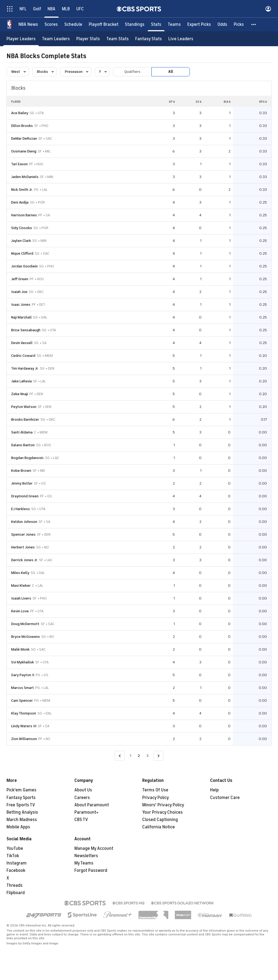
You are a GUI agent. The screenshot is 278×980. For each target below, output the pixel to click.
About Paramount (92, 805)
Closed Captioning (160, 820)
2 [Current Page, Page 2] (139, 756)
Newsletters (86, 856)
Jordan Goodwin (24, 266)
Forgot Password (91, 870)
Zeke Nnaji (20, 394)
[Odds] (222, 24)
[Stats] (156, 24)
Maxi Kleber (21, 586)
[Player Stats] (88, 39)
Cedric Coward (23, 356)
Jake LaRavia (21, 381)
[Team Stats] (118, 39)
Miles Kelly (20, 573)
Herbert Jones (23, 547)
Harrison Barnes (24, 215)
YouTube (15, 848)
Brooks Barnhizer (25, 419)
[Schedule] (73, 24)
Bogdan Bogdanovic (27, 458)
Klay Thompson (24, 713)
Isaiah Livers (21, 598)
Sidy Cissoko (22, 228)
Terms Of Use (155, 790)
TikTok (13, 856)
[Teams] (174, 24)
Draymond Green (25, 496)
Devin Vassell (22, 343)
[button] (254, 24)
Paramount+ (86, 812)
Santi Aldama (22, 432)
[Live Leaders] (181, 39)
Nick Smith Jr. (22, 190)
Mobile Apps (18, 827)
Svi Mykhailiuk (23, 662)
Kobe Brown (21, 471)
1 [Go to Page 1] (130, 756)
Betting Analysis (22, 812)
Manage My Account (94, 848)
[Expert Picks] (199, 24)
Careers (82, 798)
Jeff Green (20, 279)
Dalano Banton (23, 445)
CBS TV (81, 820)
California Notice (159, 827)
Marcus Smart (23, 688)
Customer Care (225, 798)
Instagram (17, 863)
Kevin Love (20, 611)
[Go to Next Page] (159, 756)
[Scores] (51, 24)
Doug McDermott (25, 624)
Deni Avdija (20, 202)
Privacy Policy (156, 798)
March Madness (22, 820)
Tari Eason (19, 164)
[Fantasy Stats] (149, 39)
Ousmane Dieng (24, 151)
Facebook (16, 870)
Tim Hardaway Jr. (25, 368)
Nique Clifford (22, 253)
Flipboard (16, 893)
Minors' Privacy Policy (163, 805)
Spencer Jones (23, 534)
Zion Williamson (24, 739)
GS (199, 102)
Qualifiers (132, 72)
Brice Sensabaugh (26, 330)
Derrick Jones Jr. (24, 560)
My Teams (84, 863)
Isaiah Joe (19, 292)
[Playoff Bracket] (104, 24)
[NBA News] (28, 24)
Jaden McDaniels (25, 177)
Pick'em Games (21, 790)
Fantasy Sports (21, 798)
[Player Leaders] (21, 39)
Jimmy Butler (22, 483)
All (171, 72)
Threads (15, 885)
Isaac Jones (21, 305)
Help (214, 790)
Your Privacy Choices (162, 812)
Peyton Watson (24, 407)
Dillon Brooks (22, 126)
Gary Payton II (23, 675)
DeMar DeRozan (24, 138)
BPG (263, 102)
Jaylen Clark (21, 241)
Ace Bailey (20, 113)
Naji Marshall (21, 317)
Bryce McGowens (26, 637)
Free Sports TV (21, 805)
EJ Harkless (20, 509)
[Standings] (135, 24)
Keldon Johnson (24, 522)
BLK (227, 102)
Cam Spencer (22, 700)
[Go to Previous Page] (120, 756)
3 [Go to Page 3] (147, 756)
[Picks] (239, 24)
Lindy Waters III (24, 726)
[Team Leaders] (56, 39)
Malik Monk (20, 649)
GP (172, 102)
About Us (83, 790)
